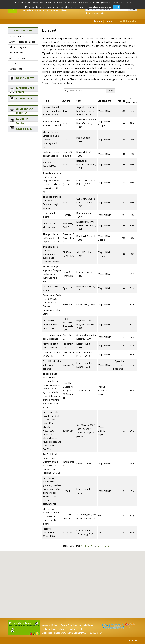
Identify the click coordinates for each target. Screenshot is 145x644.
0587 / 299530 (90, 633)
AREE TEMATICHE (23, 30)
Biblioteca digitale (18, 47)
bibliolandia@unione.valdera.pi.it (59, 46)
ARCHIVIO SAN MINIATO (25, 111)
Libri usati (14, 63)
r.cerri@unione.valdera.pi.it (68, 629)
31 (101, 633)
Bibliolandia (129, 21)
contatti (111, 21)
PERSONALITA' (25, 78)
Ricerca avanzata (95, 13)
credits (133, 640)
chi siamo (97, 21)
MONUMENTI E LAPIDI (25, 90)
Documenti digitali (18, 53)
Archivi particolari (18, 58)
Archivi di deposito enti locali (23, 42)
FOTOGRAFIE (24, 98)
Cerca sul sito (16, 69)
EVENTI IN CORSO (22, 121)
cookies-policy (104, 7)
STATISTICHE (24, 129)
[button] (75, 568)
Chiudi (116, 7)
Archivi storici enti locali (21, 36)
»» (116, 546)
